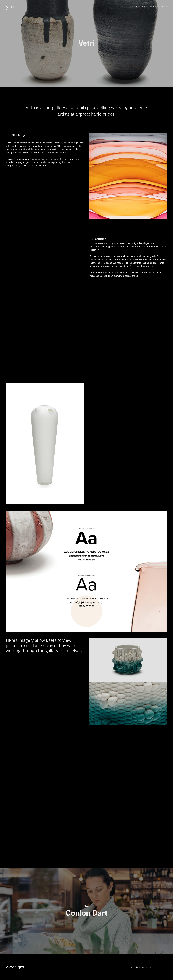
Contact (163, 7)
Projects (135, 7)
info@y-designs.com (141, 967)
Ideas (144, 7)
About (153, 7)
